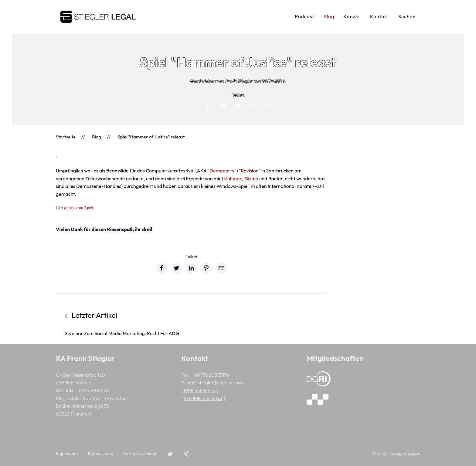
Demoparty (222, 171)
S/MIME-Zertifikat (203, 398)
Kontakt (380, 16)
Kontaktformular (140, 453)
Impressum (67, 453)
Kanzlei (352, 16)
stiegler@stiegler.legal (221, 383)
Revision (249, 171)
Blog (329, 16)
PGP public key (200, 390)
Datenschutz (101, 453)
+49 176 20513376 (210, 375)
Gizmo (252, 179)
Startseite (66, 137)
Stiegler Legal (405, 453)
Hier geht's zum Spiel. (75, 208)
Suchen (407, 16)
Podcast (304, 16)
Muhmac (233, 179)
